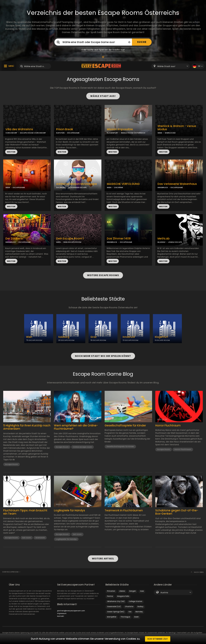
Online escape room (82, 447)
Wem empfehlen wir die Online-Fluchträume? (76, 427)
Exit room (27, 538)
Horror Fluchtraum (168, 425)
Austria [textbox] (164, 593)
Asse (142, 591)
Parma (110, 596)
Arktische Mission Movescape (77, 184)
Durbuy (140, 607)
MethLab (164, 239)
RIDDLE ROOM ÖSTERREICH (133, 133)
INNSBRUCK (163, 187)
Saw (8, 184)
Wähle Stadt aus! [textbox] (166, 66)
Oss (130, 612)
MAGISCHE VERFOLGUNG (123, 184)
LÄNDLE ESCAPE (175, 242)
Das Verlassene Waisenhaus (177, 184)
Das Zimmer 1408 (119, 239)
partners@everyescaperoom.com (71, 611)
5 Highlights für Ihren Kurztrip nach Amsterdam (27, 427)
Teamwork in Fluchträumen (124, 510)
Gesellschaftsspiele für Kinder (125, 425)
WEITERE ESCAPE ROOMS (103, 275)
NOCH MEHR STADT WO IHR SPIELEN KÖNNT (103, 356)
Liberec (122, 591)
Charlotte (129, 607)
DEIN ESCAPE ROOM (72, 242)
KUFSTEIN (60, 133)
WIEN (160, 133)
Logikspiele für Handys (69, 510)
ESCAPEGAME (73, 133)
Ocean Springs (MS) (116, 612)
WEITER (11, 152)
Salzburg (64, 337)
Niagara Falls (123, 596)
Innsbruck (129, 337)
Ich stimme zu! (158, 639)
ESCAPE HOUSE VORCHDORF (33, 133)
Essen (136, 617)
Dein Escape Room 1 (70, 239)
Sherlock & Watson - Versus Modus (177, 128)
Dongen (133, 591)
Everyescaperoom (10, 572)
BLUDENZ (162, 242)
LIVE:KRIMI (119, 187)
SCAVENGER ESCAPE (77, 187)
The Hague (125, 617)
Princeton (111, 591)
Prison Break (65, 129)
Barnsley (139, 612)
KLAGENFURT (113, 133)
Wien (29, 337)
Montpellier (112, 617)
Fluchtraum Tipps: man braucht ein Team (25, 512)
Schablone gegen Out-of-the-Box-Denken (177, 512)
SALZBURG (61, 187)
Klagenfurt (162, 337)
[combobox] (171, 66)
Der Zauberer (14, 239)
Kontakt (61, 616)
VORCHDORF (11, 133)
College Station (136, 601)
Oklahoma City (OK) (116, 601)
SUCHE (142, 42)
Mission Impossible (120, 129)
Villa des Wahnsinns (19, 129)
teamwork (40, 538)
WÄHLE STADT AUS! (103, 96)
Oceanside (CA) (114, 607)
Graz (94, 337)
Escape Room (12, 464)
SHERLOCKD (170, 133)
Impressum (62, 613)
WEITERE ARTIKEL (103, 559)
